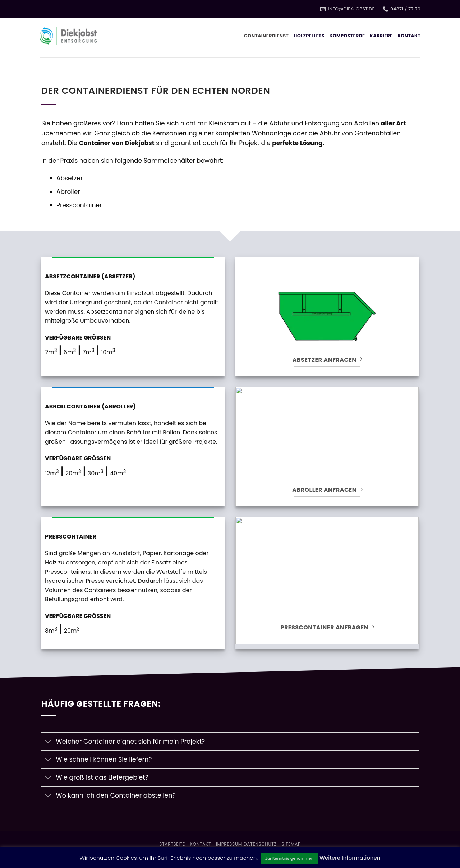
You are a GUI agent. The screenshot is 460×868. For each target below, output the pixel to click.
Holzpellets (309, 36)
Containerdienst (266, 36)
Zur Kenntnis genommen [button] (289, 858)
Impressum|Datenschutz (246, 844)
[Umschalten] (48, 742)
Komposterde (347, 36)
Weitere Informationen (350, 858)
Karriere (381, 36)
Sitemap (291, 844)
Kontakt (409, 36)
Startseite (172, 844)
